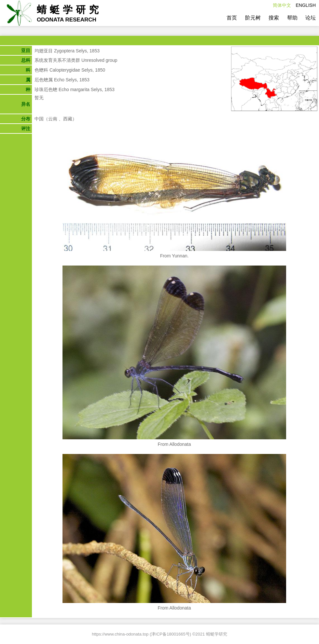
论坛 (311, 18)
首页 (232, 18)
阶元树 (253, 18)
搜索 (274, 18)
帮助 (292, 18)
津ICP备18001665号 (170, 634)
